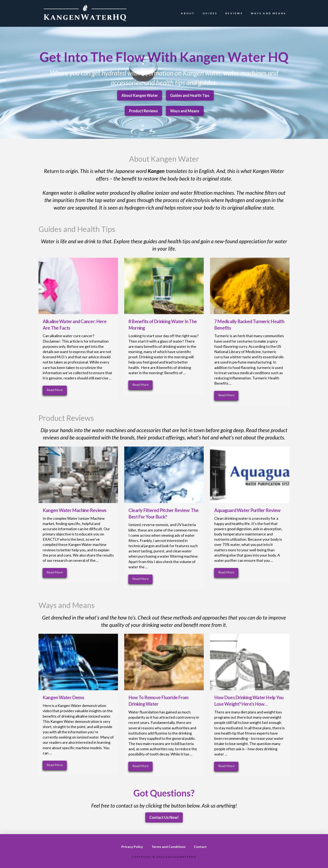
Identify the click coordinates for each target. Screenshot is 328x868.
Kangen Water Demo (63, 697)
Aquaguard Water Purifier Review (247, 510)
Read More (55, 390)
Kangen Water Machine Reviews (74, 510)
